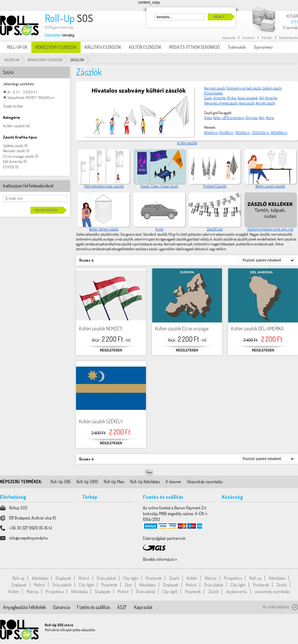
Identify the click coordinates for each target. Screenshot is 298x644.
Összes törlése (13, 106)
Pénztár (267, 38)
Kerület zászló (265, 103)
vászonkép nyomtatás (272, 591)
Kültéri (192, 578)
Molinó (84, 578)
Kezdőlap (12, 60)
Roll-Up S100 (87, 482)
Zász (128, 585)
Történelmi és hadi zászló (244, 88)
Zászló (174, 578)
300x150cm (279, 133)
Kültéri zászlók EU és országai (182, 329)
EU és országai (213, 93)
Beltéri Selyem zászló (104, 229)
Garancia (61, 607)
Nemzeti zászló (215, 88)
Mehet (219, 17)
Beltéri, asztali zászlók (270, 186)
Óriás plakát (106, 578)
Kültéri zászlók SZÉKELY (101, 421)
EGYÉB (9, 167)
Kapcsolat (229, 38)
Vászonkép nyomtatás (205, 482)
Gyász (208, 118)
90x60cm (226, 133)
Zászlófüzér (215, 229)
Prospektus (233, 578)
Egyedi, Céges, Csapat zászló (159, 186)
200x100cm (261, 133)
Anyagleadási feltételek (24, 607)
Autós (159, 229)
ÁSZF (122, 607)
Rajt (262, 118)
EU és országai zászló (19, 156)
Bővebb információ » (160, 559)
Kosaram (248, 38)
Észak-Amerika (215, 98)
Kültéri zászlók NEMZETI (101, 329)
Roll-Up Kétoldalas (145, 482)
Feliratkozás (46, 210)
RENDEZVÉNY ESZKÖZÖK (45, 60)
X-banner (173, 482)
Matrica (211, 578)
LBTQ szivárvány (233, 118)
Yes (149, 473)
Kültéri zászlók (187, 143)
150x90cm (243, 133)
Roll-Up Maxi (114, 482)
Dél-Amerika (268, 98)
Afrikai (232, 98)
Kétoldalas (40, 578)
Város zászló (247, 103)
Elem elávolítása (5, 92)
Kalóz (217, 118)
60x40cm (211, 133)
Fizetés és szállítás (94, 607)
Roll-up (19, 578)
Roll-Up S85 (61, 482)
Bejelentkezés (289, 38)
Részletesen (111, 350)
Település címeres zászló (221, 103)
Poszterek (154, 578)
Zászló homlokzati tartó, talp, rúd (270, 229)
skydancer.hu (237, 591)
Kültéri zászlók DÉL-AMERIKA (257, 329)
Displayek (63, 578)
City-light (131, 578)
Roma (270, 118)
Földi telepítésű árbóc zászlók (104, 186)
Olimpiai (252, 118)
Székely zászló (272, 88)
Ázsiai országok (248, 98)
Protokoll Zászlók (215, 186)
